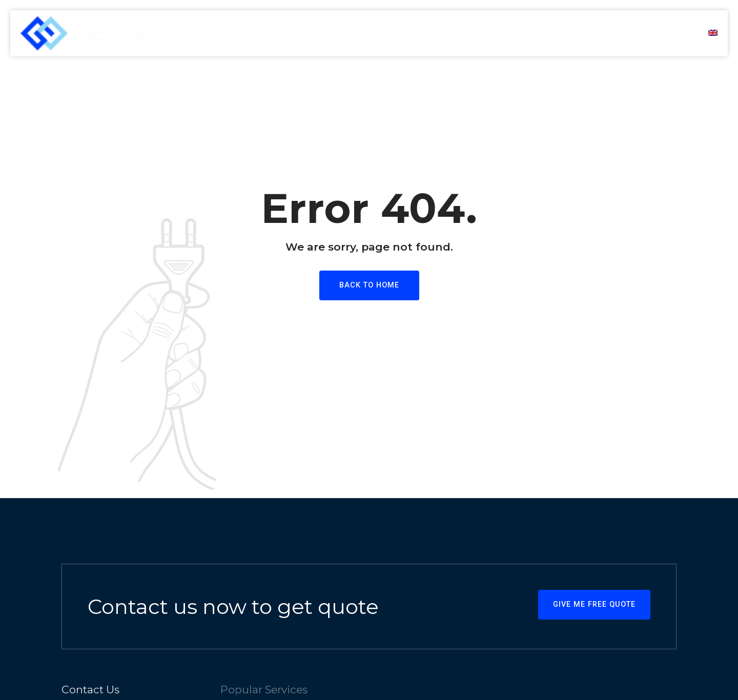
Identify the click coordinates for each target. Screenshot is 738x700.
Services (538, 33)
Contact (665, 33)
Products (601, 33)
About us (476, 33)
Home (421, 33)
